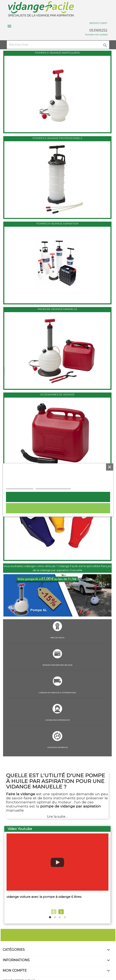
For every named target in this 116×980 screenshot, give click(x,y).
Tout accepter (58, 497)
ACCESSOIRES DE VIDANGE (57, 394)
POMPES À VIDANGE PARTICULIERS (57, 53)
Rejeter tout (58, 508)
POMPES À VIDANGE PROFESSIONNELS (57, 138)
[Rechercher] (58, 45)
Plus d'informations (20, 487)
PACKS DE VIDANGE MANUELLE (57, 309)
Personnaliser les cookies (53, 487)
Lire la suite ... (57, 817)
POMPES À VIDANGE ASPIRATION (57, 224)
